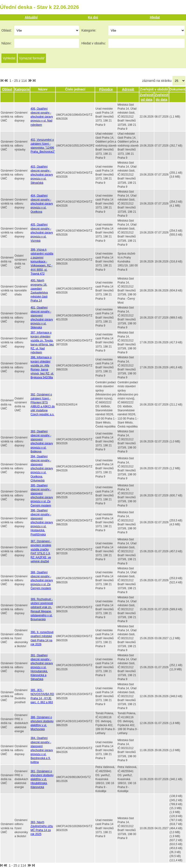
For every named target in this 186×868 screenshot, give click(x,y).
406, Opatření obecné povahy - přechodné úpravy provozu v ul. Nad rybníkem (42, 117)
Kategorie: (89, 30)
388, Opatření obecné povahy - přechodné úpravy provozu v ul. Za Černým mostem (42, 580)
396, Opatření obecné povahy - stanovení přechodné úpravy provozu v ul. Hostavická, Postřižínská (42, 522)
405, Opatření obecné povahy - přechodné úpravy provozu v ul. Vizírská (42, 233)
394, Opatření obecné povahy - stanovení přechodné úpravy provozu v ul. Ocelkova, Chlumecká (42, 468)
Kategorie (22, 89)
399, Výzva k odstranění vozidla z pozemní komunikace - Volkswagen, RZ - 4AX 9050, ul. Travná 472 (42, 262)
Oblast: (7, 30)
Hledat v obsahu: (94, 43)
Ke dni (93, 17)
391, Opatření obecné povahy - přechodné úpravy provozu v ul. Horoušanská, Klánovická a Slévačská (42, 667)
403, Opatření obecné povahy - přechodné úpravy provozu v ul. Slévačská (42, 175)
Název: (7, 43)
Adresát (128, 89)
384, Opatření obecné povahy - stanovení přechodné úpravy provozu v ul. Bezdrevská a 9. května (42, 750)
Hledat (155, 17)
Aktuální (31, 17)
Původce (106, 89)
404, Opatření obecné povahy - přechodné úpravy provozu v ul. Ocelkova (42, 204)
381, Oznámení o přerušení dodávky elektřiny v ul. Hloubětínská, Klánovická (42, 779)
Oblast (7, 89)
